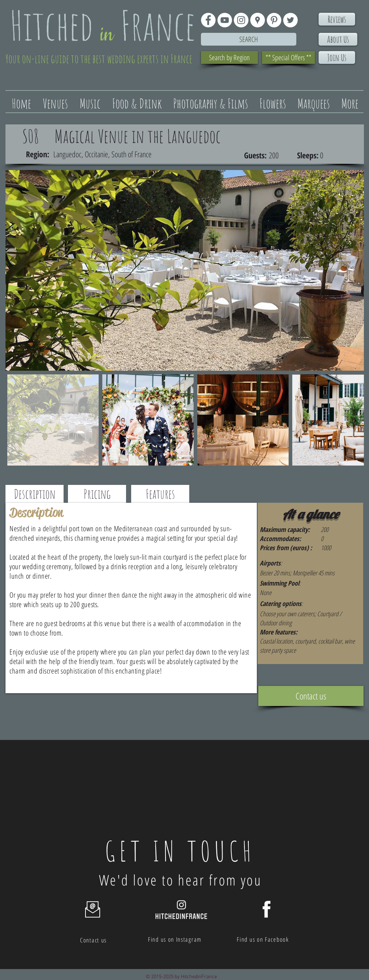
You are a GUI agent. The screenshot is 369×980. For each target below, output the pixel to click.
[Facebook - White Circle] (208, 20)
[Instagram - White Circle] (241, 20)
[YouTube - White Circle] (225, 20)
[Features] (160, 494)
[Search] (249, 39)
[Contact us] (311, 696)
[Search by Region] (229, 57)
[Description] (35, 494)
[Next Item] (351, 270)
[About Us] (338, 39)
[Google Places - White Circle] (258, 20)
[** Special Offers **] (288, 57)
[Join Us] (337, 57)
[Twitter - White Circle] (290, 20)
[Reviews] (337, 19)
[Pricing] (97, 494)
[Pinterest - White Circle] (274, 20)
